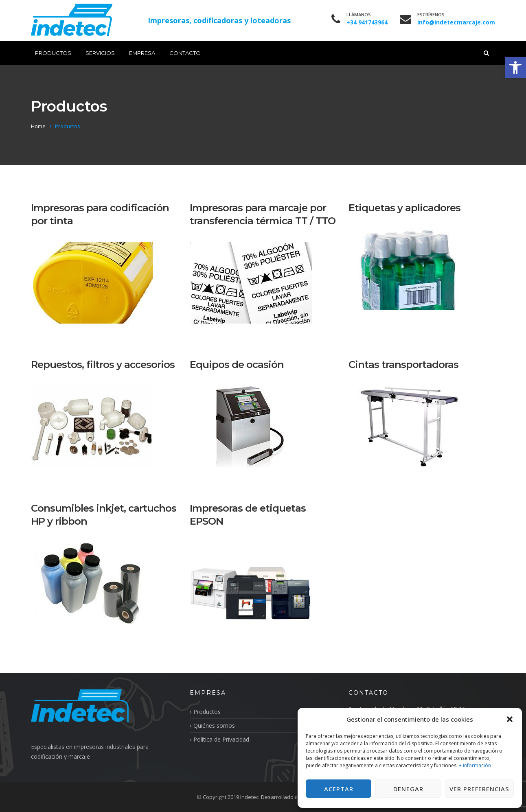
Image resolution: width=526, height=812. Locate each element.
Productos (53, 53)
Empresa (142, 53)
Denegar (408, 789)
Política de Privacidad (221, 739)
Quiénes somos (214, 726)
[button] (515, 68)
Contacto (185, 53)
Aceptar (339, 789)
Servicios (100, 53)
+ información (475, 765)
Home (38, 126)
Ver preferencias (479, 789)
